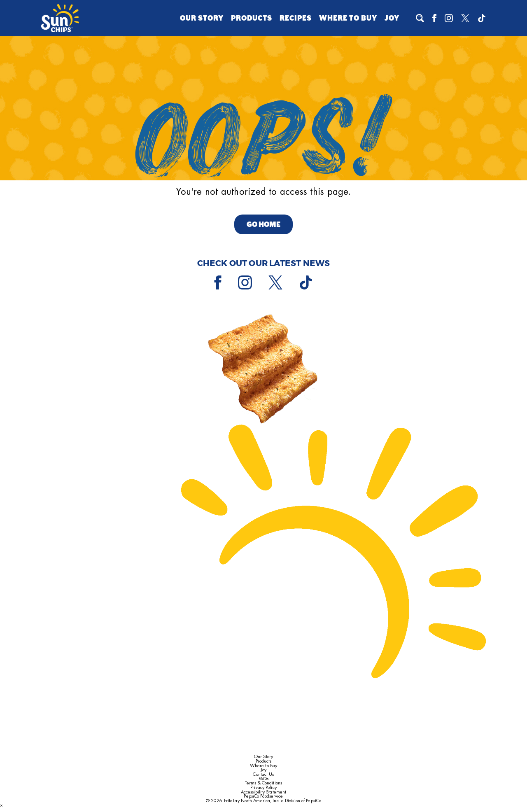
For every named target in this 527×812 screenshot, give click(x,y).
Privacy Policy (263, 787)
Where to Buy (348, 18)
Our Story (202, 18)
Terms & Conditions (263, 783)
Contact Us (263, 774)
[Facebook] (434, 18)
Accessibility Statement (263, 792)
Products (252, 18)
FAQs (263, 779)
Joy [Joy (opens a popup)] (392, 18)
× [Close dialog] (1, 805)
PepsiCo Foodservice (263, 796)
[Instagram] (449, 18)
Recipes (296, 18)
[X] (465, 18)
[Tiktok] (482, 18)
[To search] (420, 18)
